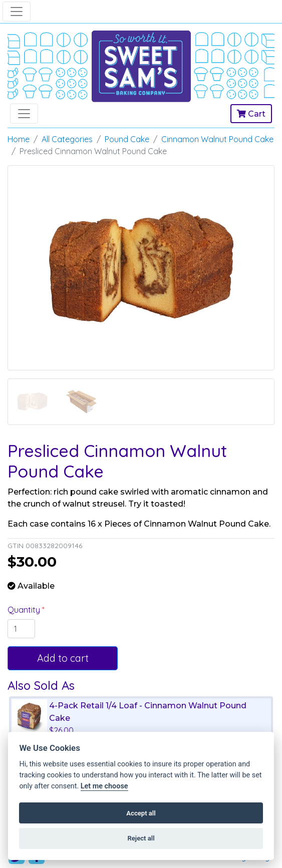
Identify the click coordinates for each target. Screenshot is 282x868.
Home (19, 139)
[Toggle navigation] (17, 12)
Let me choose (104, 786)
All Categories (67, 139)
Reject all (141, 838)
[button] (28, 295)
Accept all (141, 813)
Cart (251, 114)
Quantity (25, 610)
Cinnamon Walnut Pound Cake (217, 139)
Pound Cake (127, 139)
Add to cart (63, 658)
